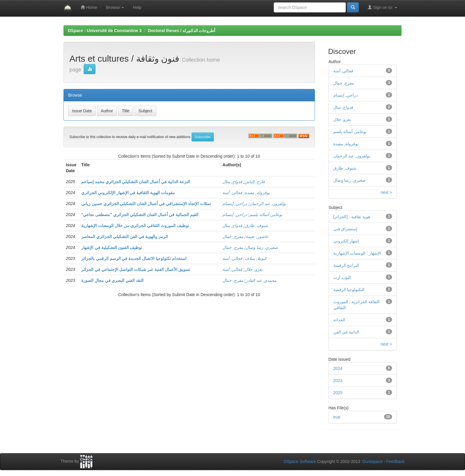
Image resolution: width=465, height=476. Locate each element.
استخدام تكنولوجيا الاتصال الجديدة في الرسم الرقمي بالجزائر (134, 258)
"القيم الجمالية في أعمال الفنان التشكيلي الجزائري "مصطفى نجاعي (140, 215)
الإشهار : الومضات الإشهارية (357, 253)
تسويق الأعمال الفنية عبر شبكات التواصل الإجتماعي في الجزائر (136, 269)
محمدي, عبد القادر (261, 280)
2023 (338, 381)
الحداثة (339, 320)
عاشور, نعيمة (257, 237)
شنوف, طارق (256, 226)
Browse (115, 7)
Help (137, 7)
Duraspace (372, 461)
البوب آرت (342, 277)
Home (89, 7)
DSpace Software (300, 461)
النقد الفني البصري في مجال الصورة (112, 280)
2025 (338, 393)
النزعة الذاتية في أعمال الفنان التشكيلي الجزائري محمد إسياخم (136, 182)
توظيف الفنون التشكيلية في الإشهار (112, 247)
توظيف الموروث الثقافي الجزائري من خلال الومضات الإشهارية (135, 226)
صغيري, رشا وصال (262, 247)
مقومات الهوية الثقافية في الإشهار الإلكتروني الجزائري (128, 193)
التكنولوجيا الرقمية (349, 290)
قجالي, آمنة (232, 193)
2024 (338, 368)
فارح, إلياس (255, 182)
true (337, 417)
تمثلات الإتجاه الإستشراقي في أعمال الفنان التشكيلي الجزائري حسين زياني (146, 204)
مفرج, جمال (233, 237)
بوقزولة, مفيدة (257, 193)
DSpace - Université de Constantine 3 (105, 31)
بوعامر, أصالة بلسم (266, 215)
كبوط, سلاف (256, 258)
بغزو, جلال (254, 269)
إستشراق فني (345, 229)
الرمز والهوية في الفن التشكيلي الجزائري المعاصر (125, 237)
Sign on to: (382, 7)
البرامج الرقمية (346, 265)
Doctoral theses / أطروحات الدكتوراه (182, 31)
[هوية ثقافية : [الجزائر (352, 217)
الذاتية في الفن (346, 332)
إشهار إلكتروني (346, 241)
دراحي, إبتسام (235, 204)
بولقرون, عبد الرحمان (268, 204)
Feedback (395, 461)
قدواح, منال (232, 182)
